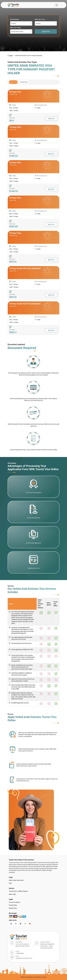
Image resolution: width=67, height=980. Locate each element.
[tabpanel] (33, 212)
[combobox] (21, 23)
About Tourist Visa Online (16, 880)
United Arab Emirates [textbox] (17, 32)
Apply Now (51, 119)
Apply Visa (46, 31)
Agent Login (12, 894)
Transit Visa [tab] (24, 82)
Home (10, 56)
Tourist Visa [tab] (13, 82)
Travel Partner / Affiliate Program (18, 891)
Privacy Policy (13, 905)
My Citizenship (14, 19)
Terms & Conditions (14, 902)
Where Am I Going (15, 28)
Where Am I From (40, 19)
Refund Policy (13, 908)
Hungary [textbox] (13, 23)
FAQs (10, 883)
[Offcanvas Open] (57, 5)
